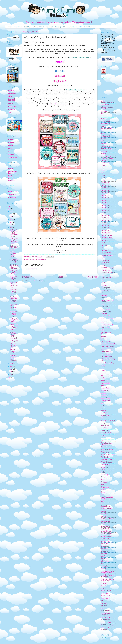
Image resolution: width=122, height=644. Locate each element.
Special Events (105, 526)
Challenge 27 (105, 223)
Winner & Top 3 (72, 27)
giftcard (104, 336)
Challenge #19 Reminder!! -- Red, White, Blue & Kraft (14, 233)
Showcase (104, 516)
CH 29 (103, 178)
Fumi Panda (105, 307)
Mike (103, 418)
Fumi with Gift (105, 316)
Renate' (11, 103)
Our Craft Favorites (90, 27)
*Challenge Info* (60, 27)
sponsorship (105, 529)
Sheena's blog (13, 157)
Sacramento (105, 487)
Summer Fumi (105, 539)
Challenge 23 (105, 213)
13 (9, 209)
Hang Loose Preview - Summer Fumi (13, 307)
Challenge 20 (105, 205)
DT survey (104, 285)
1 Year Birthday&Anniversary (108, 101)
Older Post (93, 277)
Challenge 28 (105, 225)
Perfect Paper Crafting (108, 455)
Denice (10, 146)
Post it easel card (106, 460)
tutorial (103, 569)
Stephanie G (60, 81)
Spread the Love (106, 531)
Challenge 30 (105, 230)
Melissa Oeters (106, 416)
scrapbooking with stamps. (107, 498)
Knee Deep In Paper (12, 172)
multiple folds (105, 423)
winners (104, 588)
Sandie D (11, 169)
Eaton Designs (106, 290)
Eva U (10, 176)
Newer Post (27, 277)
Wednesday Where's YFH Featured (107, 580)
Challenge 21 (105, 208)
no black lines (105, 431)
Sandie (103, 492)
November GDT (106, 433)
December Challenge (107, 268)
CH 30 (103, 180)
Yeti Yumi (104, 606)
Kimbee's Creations (11, 180)
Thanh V (104, 556)
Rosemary (11, 109)
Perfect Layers (106, 452)
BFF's (103, 141)
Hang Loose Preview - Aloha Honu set (14, 285)
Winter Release (106, 596)
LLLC (103, 403)
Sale (102, 490)
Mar (11, 369)
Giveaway (104, 339)
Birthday (104, 144)
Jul (11, 225)
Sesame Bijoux (106, 506)
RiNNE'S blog (12, 106)
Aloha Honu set (106, 124)
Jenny (103, 366)
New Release (105, 428)
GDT (102, 330)
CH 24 (103, 168)
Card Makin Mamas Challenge (107, 160)
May (11, 364)
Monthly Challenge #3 (108, 421)
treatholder (105, 566)
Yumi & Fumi (27, 27)
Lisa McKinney (106, 398)
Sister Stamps (105, 521)
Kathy (10, 148)
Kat (102, 375)
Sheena (103, 511)
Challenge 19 (105, 203)
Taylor (10, 112)
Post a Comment (32, 269)
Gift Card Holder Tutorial (106, 333)
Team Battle (105, 546)
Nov (11, 214)
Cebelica (11, 90)
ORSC (103, 441)
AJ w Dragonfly (106, 121)
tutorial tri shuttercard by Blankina (108, 576)
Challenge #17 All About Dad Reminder (14, 358)
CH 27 (103, 173)
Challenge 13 (105, 188)
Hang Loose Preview (107, 346)
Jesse (103, 368)
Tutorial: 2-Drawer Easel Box (13, 351)
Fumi (103, 304)
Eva (102, 293)
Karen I (103, 373)
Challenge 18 (105, 200)
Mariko (103, 408)
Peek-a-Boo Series (107, 447)
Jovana (103, 370)
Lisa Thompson (106, 401)
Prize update (105, 465)
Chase (103, 243)
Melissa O (60, 76)
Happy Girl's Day (106, 354)
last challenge (105, 391)
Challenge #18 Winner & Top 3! (14, 248)
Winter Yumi (105, 598)
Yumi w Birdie (105, 620)
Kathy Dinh (105, 380)
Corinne (103, 258)
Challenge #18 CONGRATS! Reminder (14, 272)
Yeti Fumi (104, 603)
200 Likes (104, 111)
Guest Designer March (108, 344)
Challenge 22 (105, 210)
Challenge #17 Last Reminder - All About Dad (14, 344)
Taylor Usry (105, 544)
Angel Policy (18, 27)
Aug (11, 222)
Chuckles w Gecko (107, 253)
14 (9, 206)
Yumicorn (104, 630)
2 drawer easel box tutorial (107, 108)
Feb (11, 372)
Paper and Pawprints (12, 100)
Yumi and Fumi (106, 611)
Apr (11, 366)
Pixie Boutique (105, 457)
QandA (103, 470)
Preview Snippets (106, 462)
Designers (50, 27)
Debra (103, 265)
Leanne (103, 393)
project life (104, 467)
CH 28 (103, 175)
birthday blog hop (107, 149)
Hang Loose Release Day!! (13, 278)
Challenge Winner (107, 238)
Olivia (10, 96)
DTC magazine (106, 288)
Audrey (10, 140)
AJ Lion (103, 119)
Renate (103, 477)
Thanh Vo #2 (12, 195)
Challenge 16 (105, 195)
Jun (11, 228)
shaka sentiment (106, 509)
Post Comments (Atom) (38, 281)
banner (103, 139)
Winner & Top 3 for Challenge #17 (14, 327)
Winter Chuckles (106, 591)
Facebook (104, 295)
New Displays (105, 426)
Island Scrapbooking (108, 363)
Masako (103, 410)
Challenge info (106, 233)
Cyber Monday (106, 260)
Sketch (103, 524)
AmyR (103, 126)
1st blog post (105, 105)
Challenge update (106, 235)
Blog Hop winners (107, 156)
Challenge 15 (105, 193)
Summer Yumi (105, 541)
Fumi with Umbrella (107, 325)
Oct (11, 217)
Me (9, 151)
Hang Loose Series (107, 349)
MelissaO (11, 154)
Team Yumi (105, 551)
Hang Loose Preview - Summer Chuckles (13, 299)
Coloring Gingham (107, 255)
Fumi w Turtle (105, 309)
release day (104, 475)
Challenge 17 (33, 259)
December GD (105, 270)
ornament (104, 438)
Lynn (103, 406)
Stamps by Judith (106, 534)
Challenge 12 (105, 185)
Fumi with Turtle (106, 322)
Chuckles (104, 250)
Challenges (104, 240)
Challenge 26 (105, 220)
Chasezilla (104, 245)
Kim (102, 386)
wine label (104, 583)
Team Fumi (105, 549)
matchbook (105, 413)
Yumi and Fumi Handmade (106, 614)
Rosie (103, 485)
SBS (102, 495)
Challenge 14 (105, 190)
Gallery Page (105, 327)
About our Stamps (39, 27)
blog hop (104, 154)
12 (9, 378)
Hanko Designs (106, 351)
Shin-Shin (104, 514)
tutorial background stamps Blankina (107, 572)
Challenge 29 (105, 228)
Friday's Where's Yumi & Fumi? (13, 254)
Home (10, 27)
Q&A (80, 27)
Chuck (103, 248)
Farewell (104, 298)
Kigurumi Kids (106, 383)
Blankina (11, 143)
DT (102, 280)
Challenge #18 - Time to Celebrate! (14, 321)
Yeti (102, 601)
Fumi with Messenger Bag (108, 319)
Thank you (104, 559)
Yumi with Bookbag (107, 625)
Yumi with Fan (105, 627)
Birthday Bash (105, 146)
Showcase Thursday (107, 519)
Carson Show (105, 163)
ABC (102, 114)
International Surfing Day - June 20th (14, 261)
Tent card (104, 554)
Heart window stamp (108, 356)
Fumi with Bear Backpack (106, 313)
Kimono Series (106, 388)
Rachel (103, 472)
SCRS (103, 501)
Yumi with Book (106, 622)
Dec (11, 211)
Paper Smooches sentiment (106, 444)
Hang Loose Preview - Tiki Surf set (13, 292)
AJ (102, 116)
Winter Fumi (105, 593)
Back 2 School (105, 136)
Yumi (103, 608)
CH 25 (103, 170)
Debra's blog (12, 93)
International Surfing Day (108, 360)
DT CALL (104, 283)
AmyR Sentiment (106, 129)
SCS (102, 504)
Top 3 (39, 259)
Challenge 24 (105, 215)
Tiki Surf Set (105, 561)
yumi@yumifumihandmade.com (58, 104)
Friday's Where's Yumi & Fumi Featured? (13, 335)
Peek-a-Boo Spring (107, 450)
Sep (11, 220)
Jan (11, 375)
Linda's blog (12, 198)
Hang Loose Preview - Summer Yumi (13, 314)
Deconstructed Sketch (108, 273)
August (103, 134)
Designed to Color (107, 278)
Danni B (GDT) (13, 192)
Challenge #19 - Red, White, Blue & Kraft (14, 241)
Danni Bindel (105, 263)
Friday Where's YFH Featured (107, 301)
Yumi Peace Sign (106, 617)
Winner (43, 259)
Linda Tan (104, 396)
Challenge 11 (105, 183)
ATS (102, 131)
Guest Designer (106, 341)
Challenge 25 (105, 218)
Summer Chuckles (107, 536)
